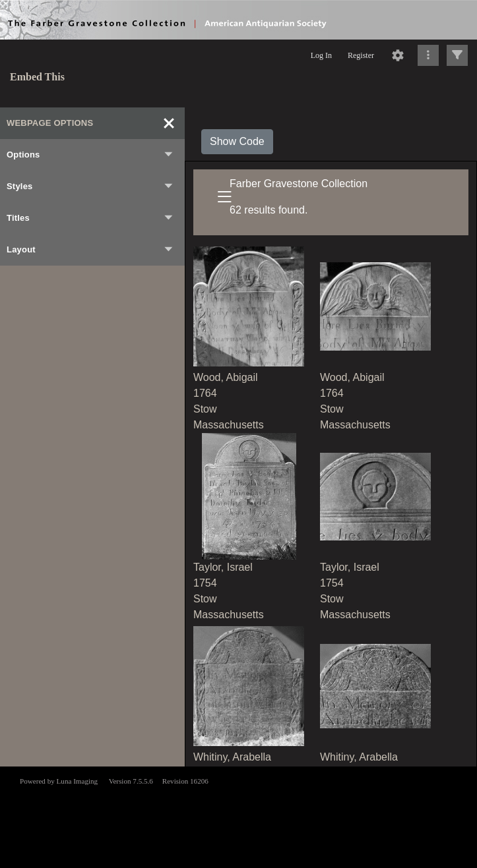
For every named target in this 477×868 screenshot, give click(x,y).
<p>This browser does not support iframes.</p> (238, 816)
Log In (321, 55)
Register (361, 55)
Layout (90, 250)
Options (90, 155)
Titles (90, 218)
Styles (90, 187)
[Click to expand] (457, 55)
